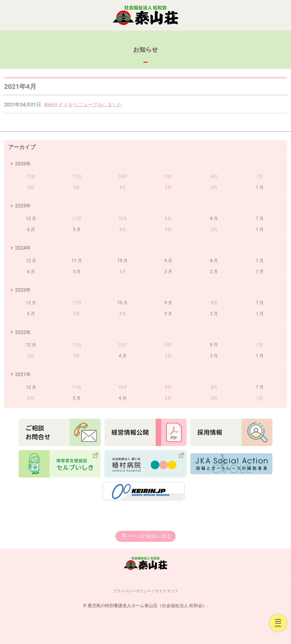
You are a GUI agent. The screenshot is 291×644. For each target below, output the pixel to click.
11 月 (77, 261)
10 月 (123, 261)
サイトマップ (167, 591)
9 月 (168, 261)
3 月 (168, 272)
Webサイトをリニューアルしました (83, 105)
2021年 (23, 374)
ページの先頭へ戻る (149, 536)
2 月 (214, 272)
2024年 (23, 248)
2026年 (23, 164)
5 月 (77, 229)
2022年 (23, 332)
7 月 (260, 219)
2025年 (23, 206)
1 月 (260, 187)
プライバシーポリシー (132, 591)
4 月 (123, 356)
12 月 (31, 219)
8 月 (214, 219)
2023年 (23, 290)
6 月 (31, 229)
